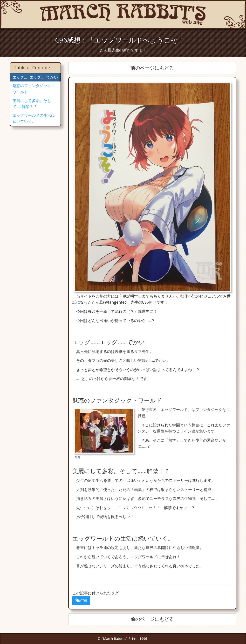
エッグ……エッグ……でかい (35, 77)
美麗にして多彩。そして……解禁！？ (32, 104)
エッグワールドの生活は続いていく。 (34, 118)
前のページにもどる (152, 68)
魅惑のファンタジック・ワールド (34, 89)
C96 (81, 601)
